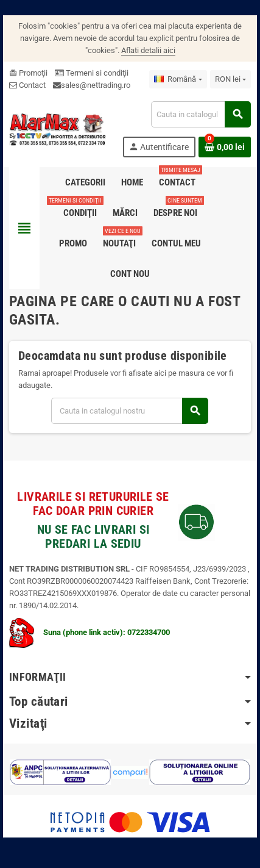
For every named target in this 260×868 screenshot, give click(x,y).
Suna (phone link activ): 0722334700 (90, 632)
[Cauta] (201, 114)
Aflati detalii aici (148, 50)
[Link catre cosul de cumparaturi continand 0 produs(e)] (225, 147)
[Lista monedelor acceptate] (230, 79)
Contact (27, 85)
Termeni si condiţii (92, 73)
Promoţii (28, 73)
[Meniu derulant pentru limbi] (178, 79)
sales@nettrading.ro (96, 85)
